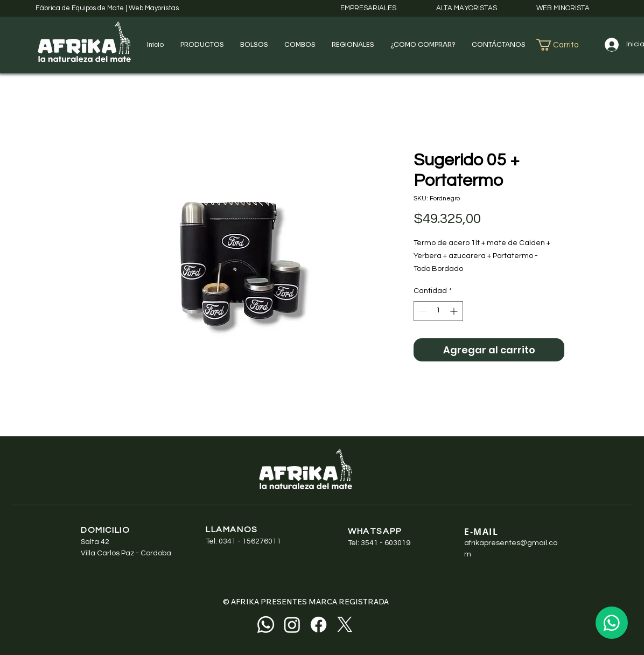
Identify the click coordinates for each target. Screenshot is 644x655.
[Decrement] (422, 311)
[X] (345, 625)
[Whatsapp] (266, 625)
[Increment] (455, 311)
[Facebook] (318, 625)
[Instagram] (292, 625)
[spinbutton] (438, 311)
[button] (202, 45)
